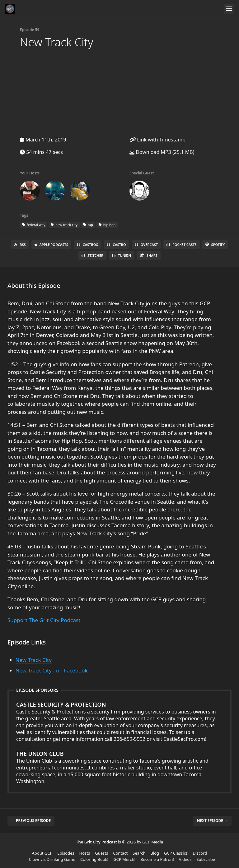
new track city (64, 225)
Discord (200, 853)
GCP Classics (176, 853)
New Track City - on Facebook (52, 670)
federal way (34, 225)
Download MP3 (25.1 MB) (162, 152)
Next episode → (212, 821)
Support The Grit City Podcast (44, 620)
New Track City (34, 660)
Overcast (146, 245)
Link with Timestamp (157, 140)
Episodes (66, 853)
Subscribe (206, 859)
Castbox (87, 245)
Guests (101, 853)
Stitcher (92, 255)
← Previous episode (31, 821)
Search (139, 853)
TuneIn (122, 255)
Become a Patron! (157, 859)
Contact (120, 853)
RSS (20, 245)
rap (88, 225)
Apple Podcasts (51, 245)
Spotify (215, 245)
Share (149, 255)
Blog (155, 853)
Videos (185, 859)
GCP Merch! (124, 859)
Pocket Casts (182, 245)
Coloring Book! (94, 859)
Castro (116, 245)
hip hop (107, 225)
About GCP (42, 853)
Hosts (85, 853)
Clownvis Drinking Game (52, 859)
